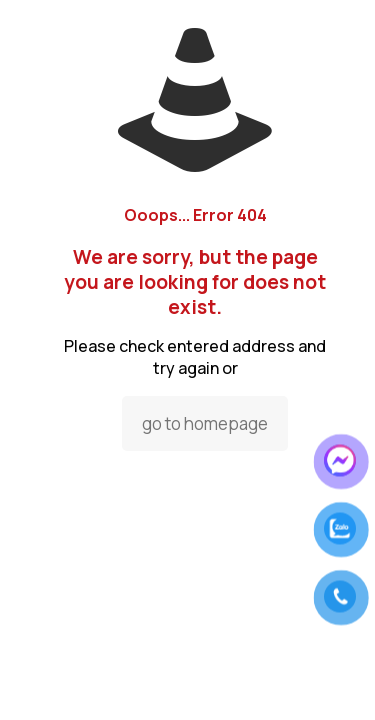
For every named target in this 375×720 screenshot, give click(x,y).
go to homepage (205, 423)
